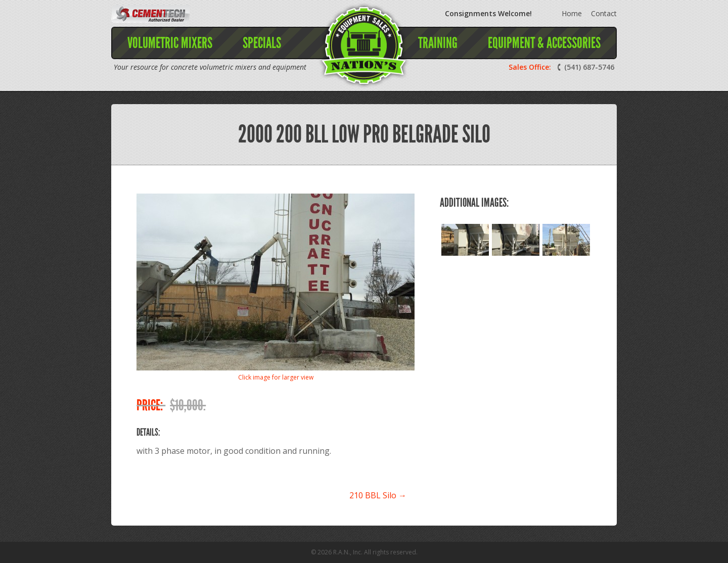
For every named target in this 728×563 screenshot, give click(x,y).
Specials (262, 43)
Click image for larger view (276, 377)
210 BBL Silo (378, 495)
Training (438, 43)
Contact (604, 13)
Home (572, 13)
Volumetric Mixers (170, 43)
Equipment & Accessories (544, 43)
